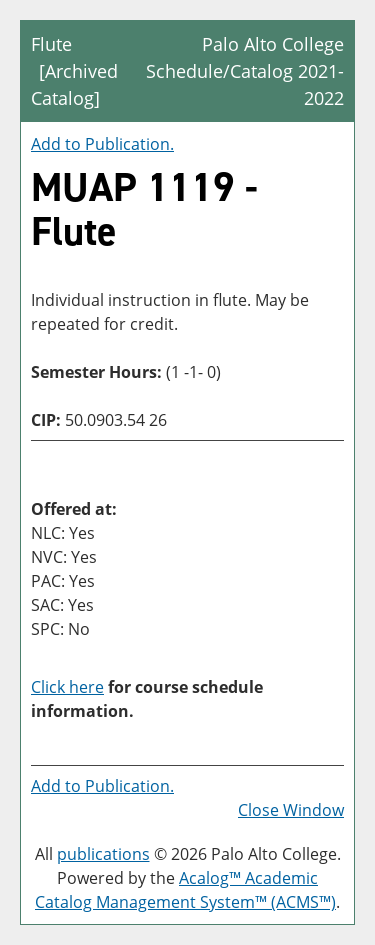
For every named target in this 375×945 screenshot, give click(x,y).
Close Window (291, 810)
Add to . (102, 144)
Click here (67, 687)
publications (103, 854)
